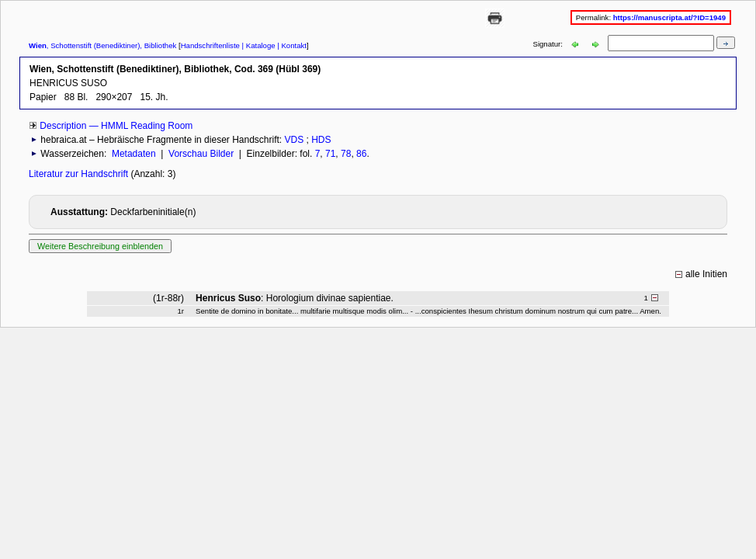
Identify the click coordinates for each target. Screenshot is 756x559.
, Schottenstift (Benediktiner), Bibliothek (102, 45)
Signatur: (549, 44)
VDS (295, 140)
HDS (321, 140)
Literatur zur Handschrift (80, 174)
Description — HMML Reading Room (116, 126)
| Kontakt (291, 45)
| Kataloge (258, 45)
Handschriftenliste (210, 45)
